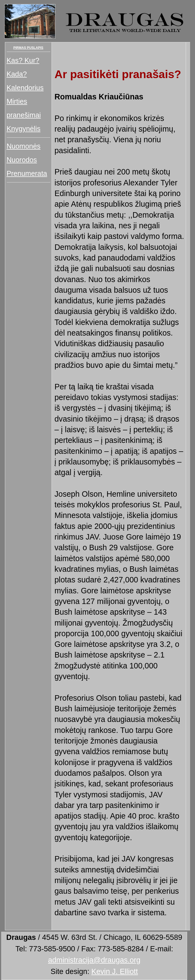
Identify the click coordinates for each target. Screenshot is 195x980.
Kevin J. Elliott (115, 971)
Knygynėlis (23, 129)
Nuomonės (23, 146)
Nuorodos (22, 160)
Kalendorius (25, 88)
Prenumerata (27, 173)
